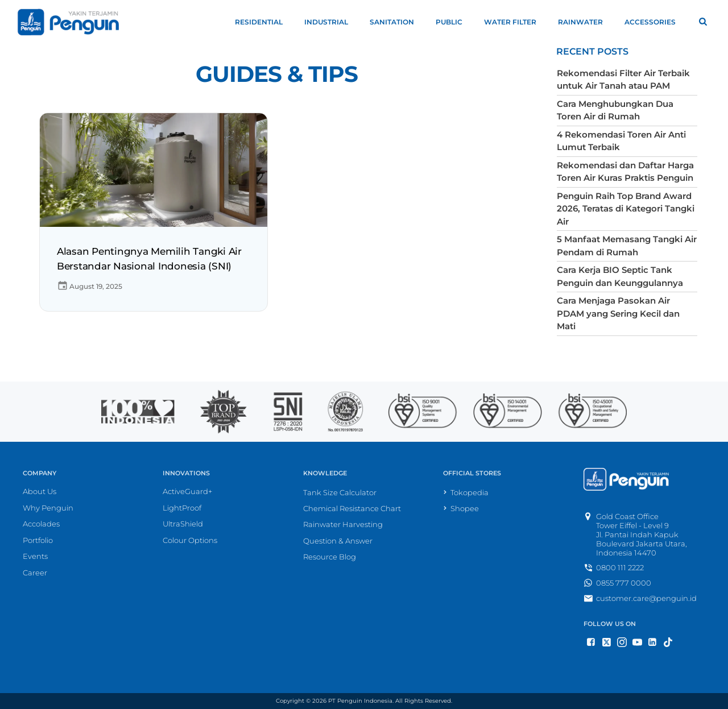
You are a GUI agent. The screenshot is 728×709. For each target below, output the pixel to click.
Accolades (41, 524)
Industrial (331, 22)
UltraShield (183, 524)
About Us (40, 491)
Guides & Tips (277, 74)
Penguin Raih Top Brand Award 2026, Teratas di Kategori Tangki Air (626, 209)
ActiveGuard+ (187, 491)
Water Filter (515, 22)
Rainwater (586, 22)
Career (35, 573)
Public (454, 22)
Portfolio (38, 540)
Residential (264, 22)
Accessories (655, 22)
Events (35, 556)
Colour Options (190, 540)
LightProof (182, 508)
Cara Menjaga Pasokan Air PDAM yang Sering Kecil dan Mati (618, 313)
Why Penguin (48, 508)
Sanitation (397, 22)
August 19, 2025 (90, 286)
